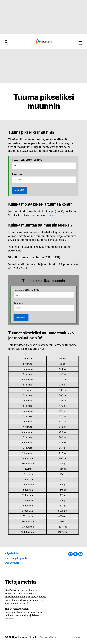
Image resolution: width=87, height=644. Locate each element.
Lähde (52, 215)
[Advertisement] (43, 17)
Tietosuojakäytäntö (18, 558)
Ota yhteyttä (13, 563)
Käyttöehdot (13, 553)
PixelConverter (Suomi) (26, 637)
